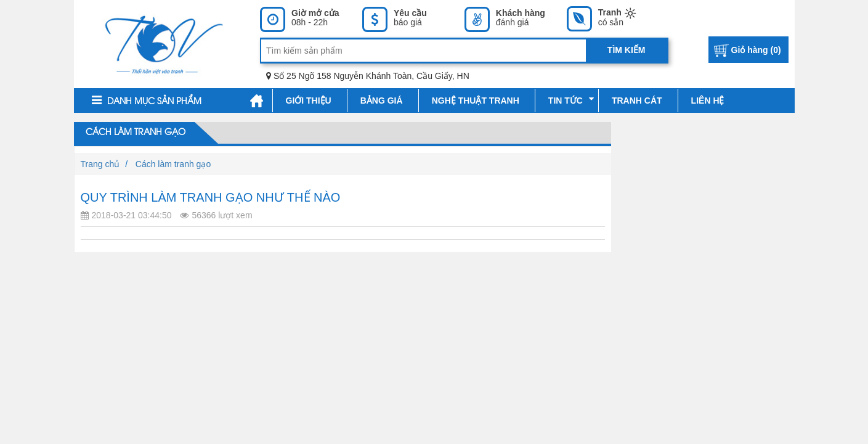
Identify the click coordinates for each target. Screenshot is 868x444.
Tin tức (571, 100)
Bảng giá (382, 101)
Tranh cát (637, 101)
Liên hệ (708, 101)
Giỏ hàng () (756, 50)
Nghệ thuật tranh (476, 101)
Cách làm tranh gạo (134, 133)
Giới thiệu (309, 101)
